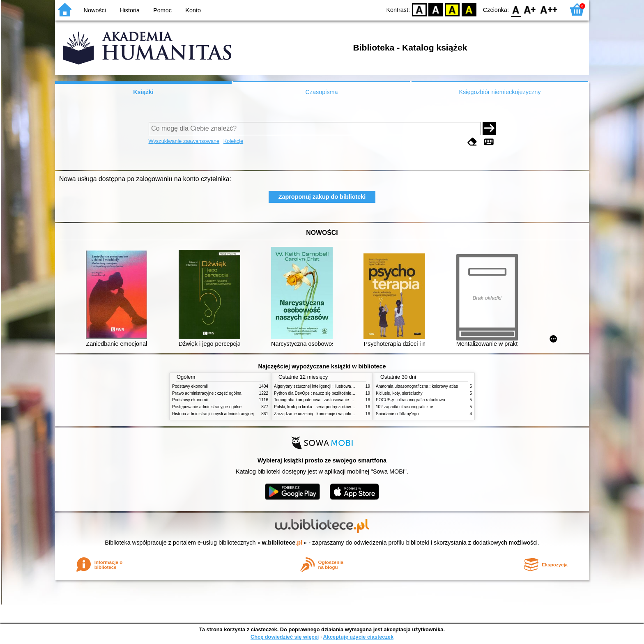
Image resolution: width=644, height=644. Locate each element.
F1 (530, 9)
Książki (143, 92)
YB (452, 9)
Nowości (95, 10)
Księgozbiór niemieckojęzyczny (500, 92)
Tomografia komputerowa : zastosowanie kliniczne (320, 400)
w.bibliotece (282, 543)
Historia (130, 10)
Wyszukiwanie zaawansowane (184, 141)
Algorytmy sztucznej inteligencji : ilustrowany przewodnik (326, 386)
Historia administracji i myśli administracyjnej (213, 414)
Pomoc (162, 10)
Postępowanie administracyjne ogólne (207, 407)
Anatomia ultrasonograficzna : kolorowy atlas (417, 386)
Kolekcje (233, 141)
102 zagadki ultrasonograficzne (405, 407)
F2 (549, 9)
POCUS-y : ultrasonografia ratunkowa (411, 400)
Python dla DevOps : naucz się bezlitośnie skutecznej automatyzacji (336, 393)
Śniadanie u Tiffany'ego (397, 414)
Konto (193, 10)
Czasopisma (321, 92)
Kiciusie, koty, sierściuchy (399, 393)
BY (469, 9)
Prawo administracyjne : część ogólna (207, 393)
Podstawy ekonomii (190, 386)
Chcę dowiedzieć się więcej (285, 637)
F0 (516, 9)
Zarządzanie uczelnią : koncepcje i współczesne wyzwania (328, 414)
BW (436, 9)
